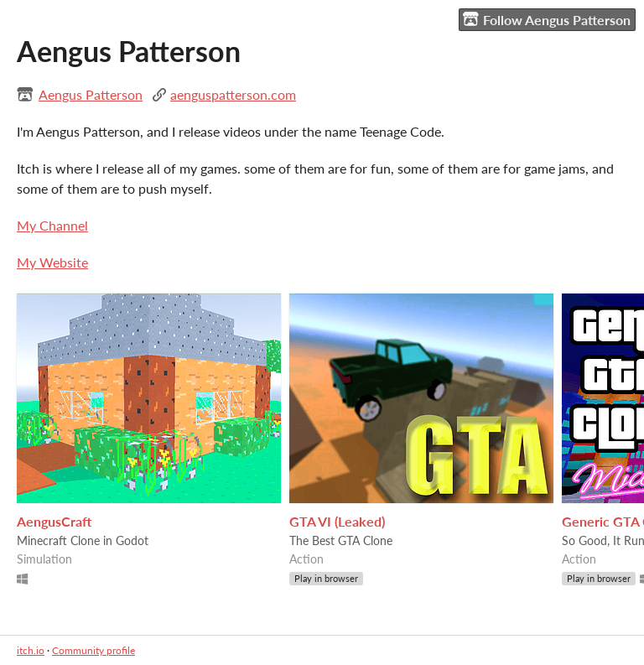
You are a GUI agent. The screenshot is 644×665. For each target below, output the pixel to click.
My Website (52, 262)
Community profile (93, 650)
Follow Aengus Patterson (547, 19)
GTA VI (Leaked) (337, 521)
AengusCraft (54, 521)
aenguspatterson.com (233, 94)
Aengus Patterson (91, 94)
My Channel (52, 225)
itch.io (31, 650)
